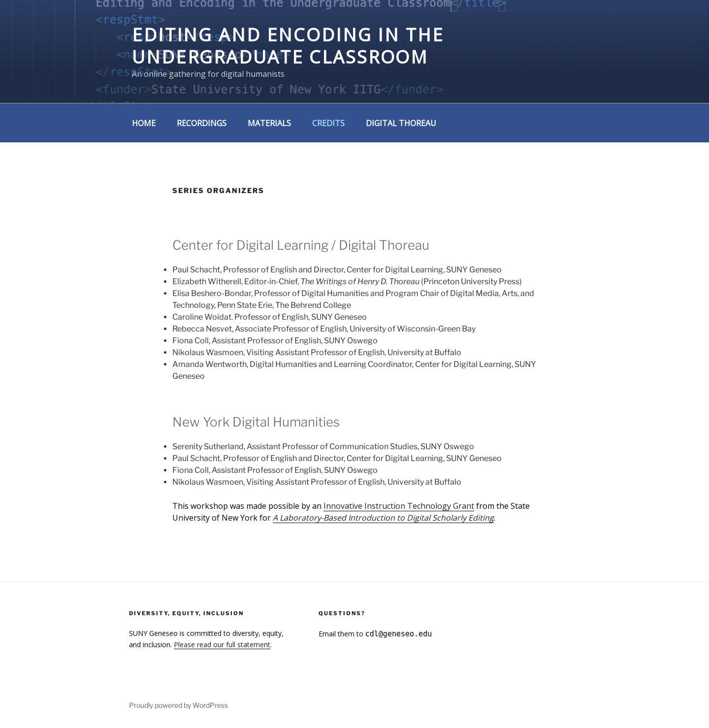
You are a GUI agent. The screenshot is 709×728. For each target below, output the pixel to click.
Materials (269, 123)
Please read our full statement (222, 645)
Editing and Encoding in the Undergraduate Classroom (288, 46)
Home (144, 123)
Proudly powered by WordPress (178, 705)
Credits (328, 123)
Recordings (202, 123)
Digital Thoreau (401, 123)
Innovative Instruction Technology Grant (399, 506)
